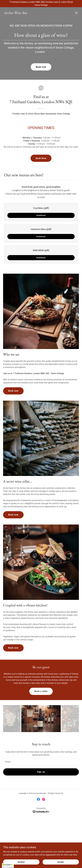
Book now (41, 67)
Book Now (41, 158)
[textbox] (41, 762)
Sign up (41, 772)
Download (41, 215)
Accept (61, 862)
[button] (76, 13)
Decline (21, 862)
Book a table (41, 691)
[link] (16, 13)
